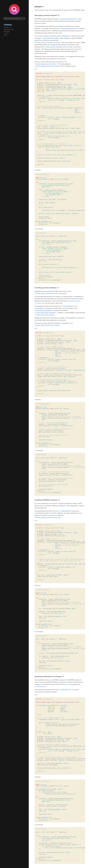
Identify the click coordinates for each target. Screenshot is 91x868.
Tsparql (8, 25)
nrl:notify (68, 684)
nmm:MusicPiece (40, 687)
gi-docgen (7, 33)
